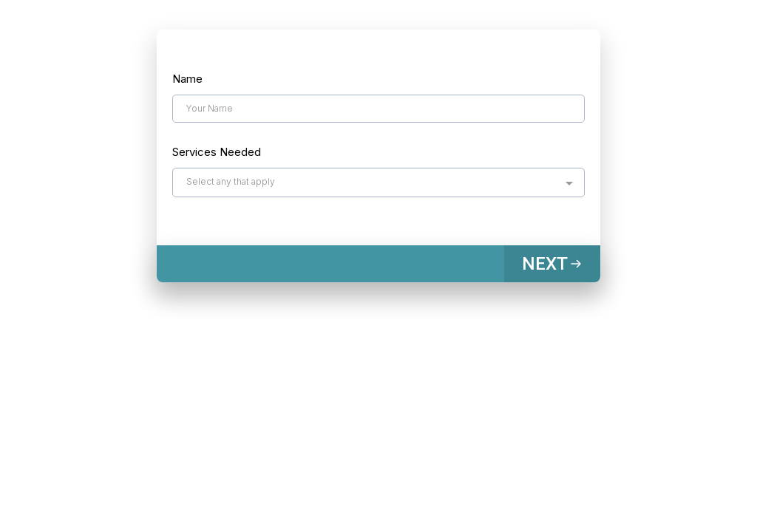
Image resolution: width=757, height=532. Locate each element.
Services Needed (217, 152)
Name (187, 79)
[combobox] (378, 183)
